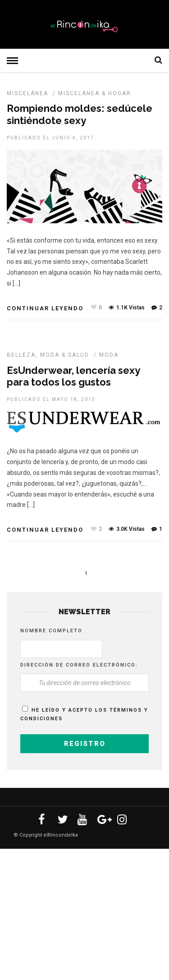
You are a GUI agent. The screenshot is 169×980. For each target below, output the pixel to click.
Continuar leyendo (45, 308)
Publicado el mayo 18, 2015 (51, 399)
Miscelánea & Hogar (95, 93)
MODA (109, 355)
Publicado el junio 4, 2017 (50, 138)
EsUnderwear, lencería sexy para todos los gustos (73, 376)
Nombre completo (51, 631)
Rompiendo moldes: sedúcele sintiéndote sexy (80, 114)
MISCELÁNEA (27, 93)
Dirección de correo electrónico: (79, 665)
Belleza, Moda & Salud (48, 355)
